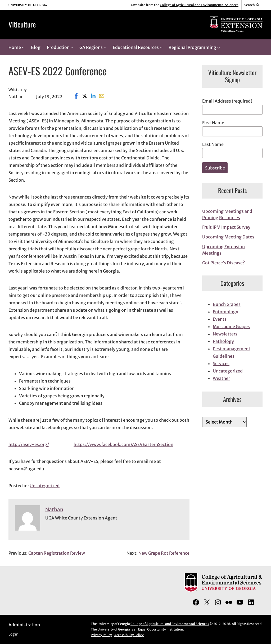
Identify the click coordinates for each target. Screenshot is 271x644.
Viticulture (22, 24)
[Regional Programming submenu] (219, 47)
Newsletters (225, 334)
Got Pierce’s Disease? (223, 263)
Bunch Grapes (227, 304)
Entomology (225, 312)
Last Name (213, 144)
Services (221, 364)
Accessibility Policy (129, 635)
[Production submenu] (72, 47)
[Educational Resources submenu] (161, 47)
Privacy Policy (101, 635)
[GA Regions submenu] (105, 47)
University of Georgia (114, 629)
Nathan (54, 509)
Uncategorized (45, 486)
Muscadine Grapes (231, 326)
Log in (13, 634)
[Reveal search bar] (252, 5)
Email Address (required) (227, 101)
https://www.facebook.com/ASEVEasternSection (123, 444)
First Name (213, 123)
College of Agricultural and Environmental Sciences (199, 5)
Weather (221, 378)
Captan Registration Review (57, 553)
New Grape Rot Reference (164, 553)
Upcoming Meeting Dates (228, 237)
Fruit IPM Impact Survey (226, 227)
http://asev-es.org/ (29, 444)
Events (220, 319)
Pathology (223, 341)
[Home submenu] (23, 47)
